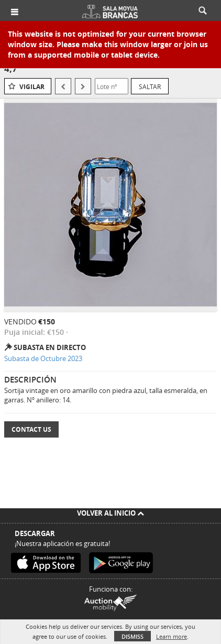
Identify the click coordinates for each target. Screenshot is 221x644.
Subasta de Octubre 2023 (43, 358)
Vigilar (32, 87)
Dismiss (132, 636)
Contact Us (31, 429)
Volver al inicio (110, 513)
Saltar (150, 86)
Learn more (172, 636)
